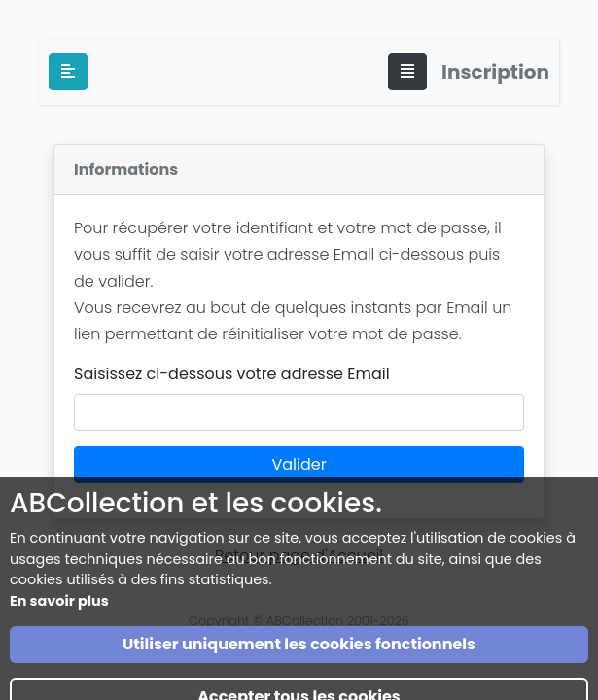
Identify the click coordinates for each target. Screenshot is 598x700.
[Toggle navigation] (407, 72)
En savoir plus (59, 624)
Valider (299, 464)
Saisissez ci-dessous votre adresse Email (232, 374)
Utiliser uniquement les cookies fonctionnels (299, 667)
